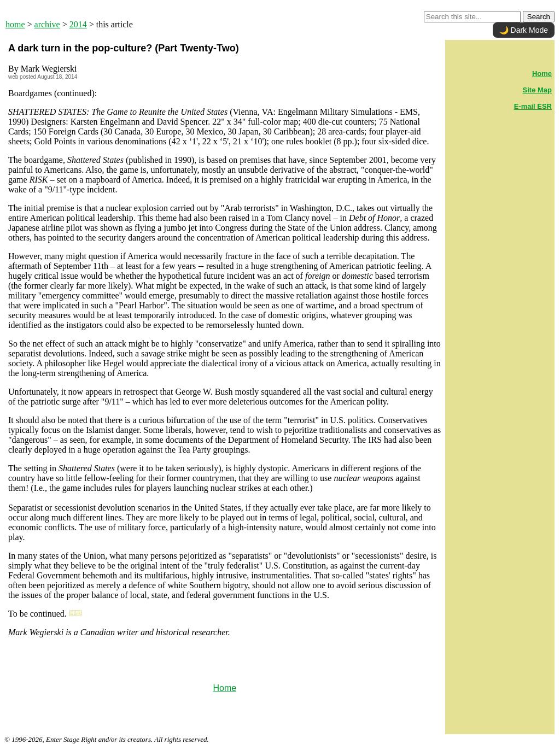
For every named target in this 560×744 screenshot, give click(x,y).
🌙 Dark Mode (524, 30)
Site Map (537, 90)
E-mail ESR (533, 106)
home (15, 24)
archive (47, 24)
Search (539, 17)
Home (224, 688)
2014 (78, 24)
